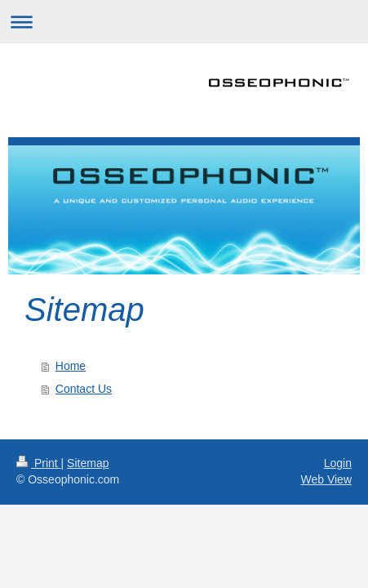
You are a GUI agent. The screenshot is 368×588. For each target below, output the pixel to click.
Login (338, 463)
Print (39, 463)
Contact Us (84, 389)
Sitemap (88, 463)
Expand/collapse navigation (184, 22)
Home (71, 366)
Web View (326, 479)
